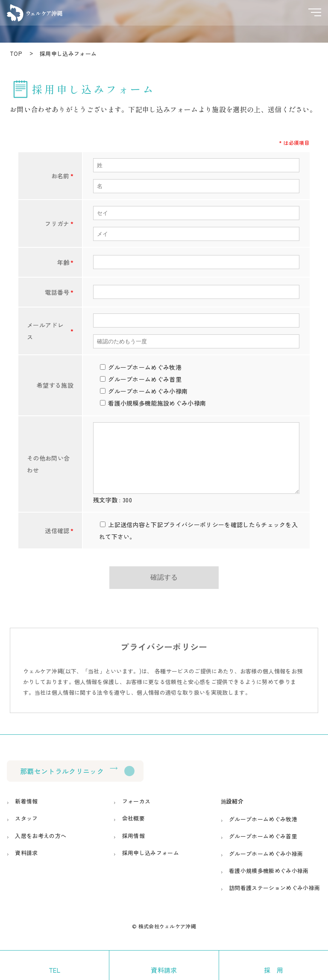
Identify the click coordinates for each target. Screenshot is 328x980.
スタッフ (27, 831)
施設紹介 (232, 814)
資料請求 (27, 865)
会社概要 (133, 831)
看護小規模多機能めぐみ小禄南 (269, 883)
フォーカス (136, 814)
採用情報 (133, 848)
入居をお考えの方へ (41, 848)
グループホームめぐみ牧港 (263, 832)
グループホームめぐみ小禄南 (266, 866)
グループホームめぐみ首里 (263, 849)
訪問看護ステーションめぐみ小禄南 (274, 900)
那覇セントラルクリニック (62, 784)
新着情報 (27, 814)
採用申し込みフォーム (151, 865)
